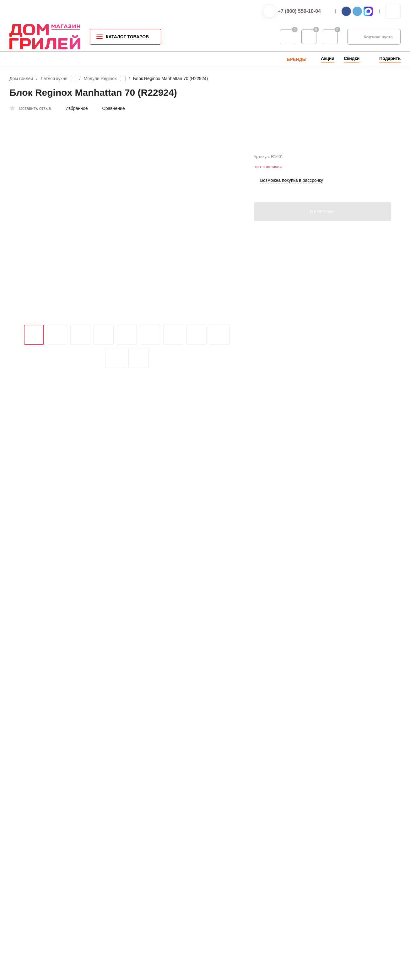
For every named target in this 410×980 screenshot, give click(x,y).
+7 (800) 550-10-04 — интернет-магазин (358, 828)
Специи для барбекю (140, 842)
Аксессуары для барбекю (144, 832)
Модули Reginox (100, 79)
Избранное (73, 108)
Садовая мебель (136, 883)
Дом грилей (21, 79)
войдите (203, 739)
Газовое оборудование (141, 873)
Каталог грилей (134, 822)
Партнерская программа (241, 903)
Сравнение (110, 108)
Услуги (224, 852)
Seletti (126, 893)
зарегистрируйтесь (165, 739)
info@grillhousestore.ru (339, 630)
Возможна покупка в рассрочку (292, 207)
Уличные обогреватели (142, 862)
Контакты (226, 822)
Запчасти (129, 903)
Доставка (226, 842)
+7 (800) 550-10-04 (299, 11)
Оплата (225, 832)
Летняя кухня (54, 79)
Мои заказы (229, 893)
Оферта (79, 885)
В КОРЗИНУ (322, 238)
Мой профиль (231, 883)
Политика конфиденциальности (37, 885)
